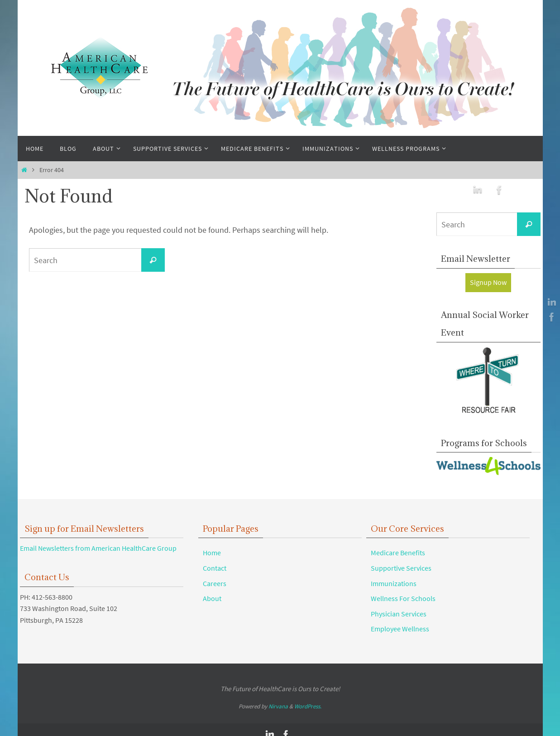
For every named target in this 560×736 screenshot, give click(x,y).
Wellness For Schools (403, 598)
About (212, 598)
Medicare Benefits (398, 553)
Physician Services (399, 614)
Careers (215, 583)
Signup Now (488, 282)
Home (212, 553)
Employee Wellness (400, 629)
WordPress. (308, 706)
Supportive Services (401, 568)
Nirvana (278, 706)
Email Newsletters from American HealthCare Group (98, 548)
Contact (215, 568)
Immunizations (394, 583)
